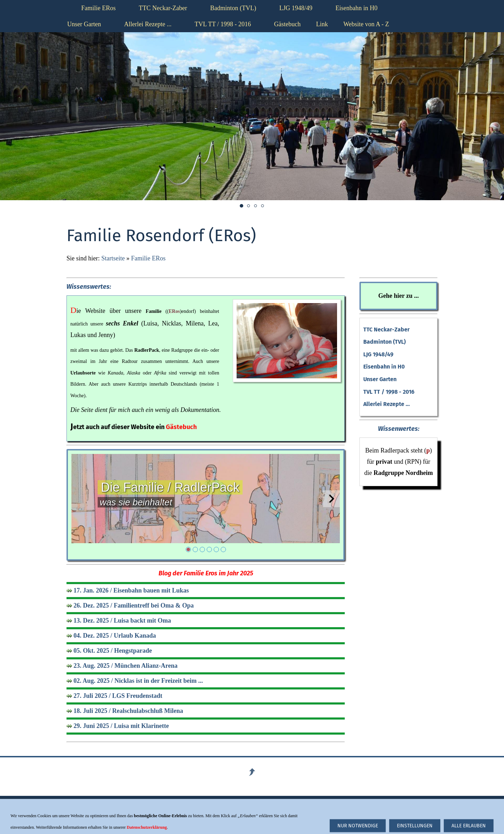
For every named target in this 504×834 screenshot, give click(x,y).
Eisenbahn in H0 (384, 367)
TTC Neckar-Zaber (386, 330)
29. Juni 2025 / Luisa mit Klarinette (121, 726)
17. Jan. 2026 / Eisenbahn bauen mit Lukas (131, 590)
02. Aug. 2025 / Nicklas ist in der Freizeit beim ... (138, 681)
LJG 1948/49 (378, 354)
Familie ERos (148, 258)
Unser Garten (380, 379)
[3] (202, 549)
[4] (209, 549)
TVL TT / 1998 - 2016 (389, 392)
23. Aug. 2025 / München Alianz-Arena (125, 666)
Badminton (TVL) (384, 342)
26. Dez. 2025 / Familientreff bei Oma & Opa (134, 605)
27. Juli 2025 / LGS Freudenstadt (118, 696)
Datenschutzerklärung (280, 815)
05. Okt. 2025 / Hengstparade (113, 651)
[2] (195, 549)
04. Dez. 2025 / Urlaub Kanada (115, 636)
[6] (223, 549)
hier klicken (360, 815)
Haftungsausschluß (90, 815)
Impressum (173, 815)
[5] (216, 549)
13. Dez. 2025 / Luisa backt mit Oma (122, 621)
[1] (188, 549)
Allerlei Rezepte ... (387, 404)
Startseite (113, 258)
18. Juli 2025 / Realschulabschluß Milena (128, 711)
